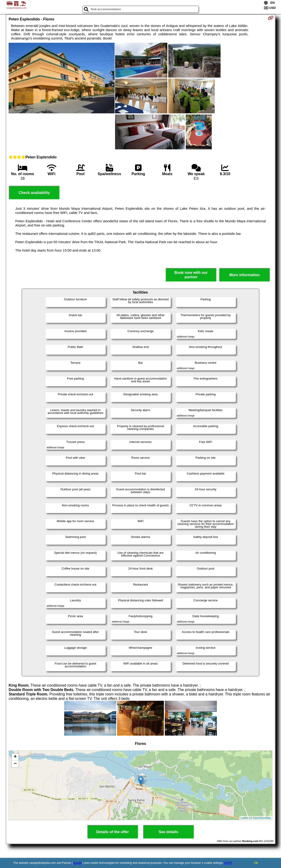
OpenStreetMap (262, 818)
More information (244, 275)
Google (78, 863)
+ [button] (15, 757)
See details (169, 832)
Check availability (34, 193)
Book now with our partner (191, 275)
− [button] (15, 764)
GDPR (228, 863)
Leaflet (244, 818)
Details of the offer (112, 832)
